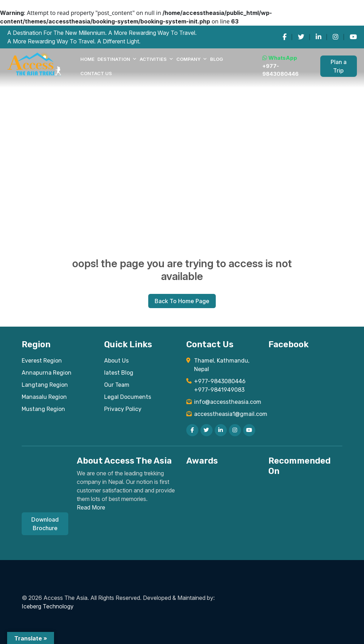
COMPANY (192, 59)
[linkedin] (318, 37)
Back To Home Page (182, 301)
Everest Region (42, 361)
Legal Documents (128, 397)
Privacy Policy (123, 409)
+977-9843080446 (280, 70)
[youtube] (353, 37)
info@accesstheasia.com (227, 402)
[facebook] (285, 37)
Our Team (117, 385)
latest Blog (119, 373)
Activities (157, 59)
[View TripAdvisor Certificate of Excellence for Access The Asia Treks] (208, 486)
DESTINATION (117, 59)
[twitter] (301, 37)
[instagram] (336, 37)
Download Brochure (45, 524)
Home (87, 59)
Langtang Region (45, 385)
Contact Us (96, 73)
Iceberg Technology (48, 606)
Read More (91, 507)
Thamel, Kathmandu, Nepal (222, 365)
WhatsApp (280, 58)
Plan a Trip (339, 66)
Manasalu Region (44, 397)
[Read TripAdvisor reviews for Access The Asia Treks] (245, 484)
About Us (116, 361)
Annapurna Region (47, 373)
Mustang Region (43, 409)
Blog (216, 59)
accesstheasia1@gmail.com (227, 414)
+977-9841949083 (219, 390)
